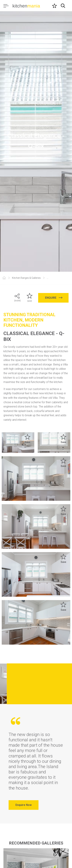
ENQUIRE (54, 298)
